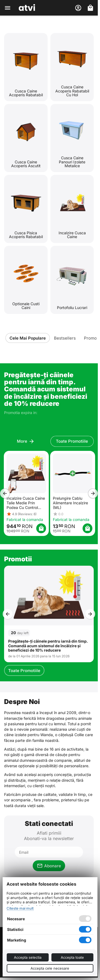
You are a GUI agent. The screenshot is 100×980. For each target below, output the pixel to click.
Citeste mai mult (20, 908)
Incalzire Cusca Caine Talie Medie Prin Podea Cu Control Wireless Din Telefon (25, 503)
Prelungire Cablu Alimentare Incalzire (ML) (70, 503)
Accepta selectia (28, 957)
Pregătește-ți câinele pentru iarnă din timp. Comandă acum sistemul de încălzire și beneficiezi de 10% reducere (48, 646)
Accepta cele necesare (50, 968)
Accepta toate (72, 957)
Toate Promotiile (24, 671)
